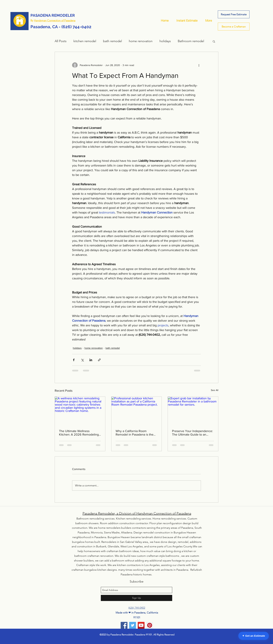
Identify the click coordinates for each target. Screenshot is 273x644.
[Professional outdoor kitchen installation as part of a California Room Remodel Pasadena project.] (137, 411)
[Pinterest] (150, 625)
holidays (165, 41)
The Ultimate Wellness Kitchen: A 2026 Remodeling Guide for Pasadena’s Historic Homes (79, 433)
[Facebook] (124, 625)
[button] (214, 41)
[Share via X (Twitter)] (82, 360)
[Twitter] (133, 625)
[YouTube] (141, 625)
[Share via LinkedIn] (91, 360)
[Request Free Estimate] (234, 14)
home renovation (141, 41)
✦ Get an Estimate (254, 636)
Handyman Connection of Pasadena (55, 20)
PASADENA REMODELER (53, 15)
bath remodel (112, 41)
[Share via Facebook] (74, 360)
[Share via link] (99, 360)
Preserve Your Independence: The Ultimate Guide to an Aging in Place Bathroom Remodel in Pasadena (192, 433)
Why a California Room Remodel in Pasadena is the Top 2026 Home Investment (135, 433)
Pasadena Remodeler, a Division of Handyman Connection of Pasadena (137, 513)
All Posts (61, 41)
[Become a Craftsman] (234, 27)
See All (215, 390)
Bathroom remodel (191, 41)
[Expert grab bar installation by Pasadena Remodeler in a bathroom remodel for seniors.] (193, 411)
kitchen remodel (85, 41)
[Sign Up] (136, 598)
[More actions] (199, 65)
